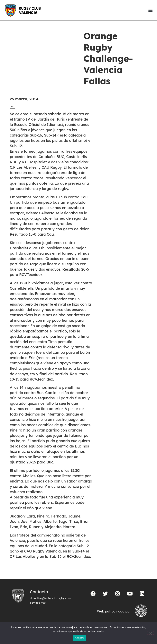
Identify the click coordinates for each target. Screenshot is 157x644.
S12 (13, 107)
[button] (150, 10)
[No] (150, 633)
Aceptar (80, 638)
